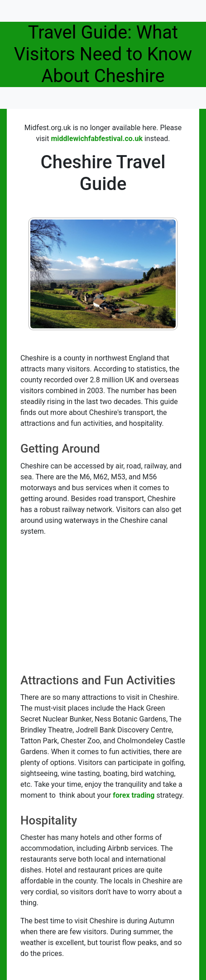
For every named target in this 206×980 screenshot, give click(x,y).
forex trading (134, 795)
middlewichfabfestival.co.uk (97, 139)
